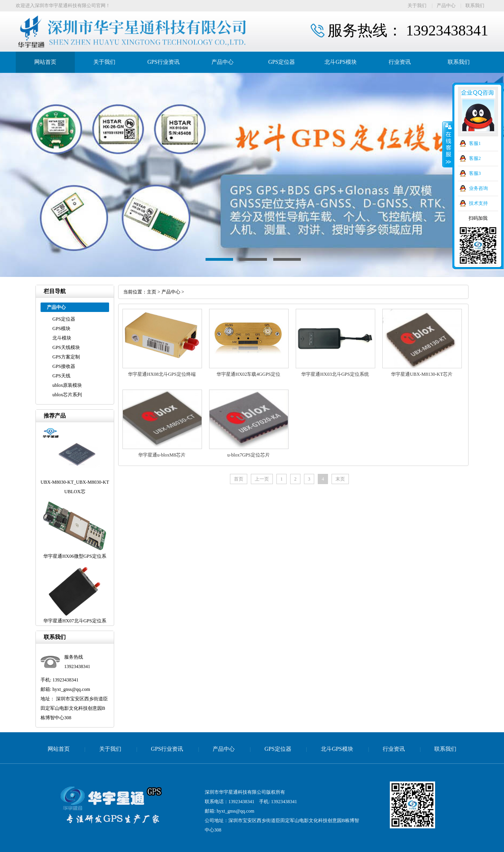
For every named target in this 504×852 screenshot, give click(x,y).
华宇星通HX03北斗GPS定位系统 (335, 374)
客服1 (475, 143)
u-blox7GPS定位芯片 (248, 455)
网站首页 (45, 62)
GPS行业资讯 (163, 62)
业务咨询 (478, 188)
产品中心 (446, 6)
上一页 (262, 479)
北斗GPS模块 (341, 62)
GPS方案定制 (66, 357)
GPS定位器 (282, 62)
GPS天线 (61, 376)
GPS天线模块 (66, 347)
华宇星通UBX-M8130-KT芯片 (422, 374)
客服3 (475, 173)
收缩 (448, 145)
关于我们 (417, 6)
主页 (152, 292)
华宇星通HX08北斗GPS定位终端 (162, 374)
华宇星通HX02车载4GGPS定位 (248, 374)
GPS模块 (61, 329)
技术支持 (478, 203)
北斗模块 (62, 338)
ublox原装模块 (67, 385)
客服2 (475, 158)
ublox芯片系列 (67, 395)
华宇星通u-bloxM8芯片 (162, 455)
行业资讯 (400, 62)
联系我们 (475, 6)
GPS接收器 (64, 366)
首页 (239, 479)
